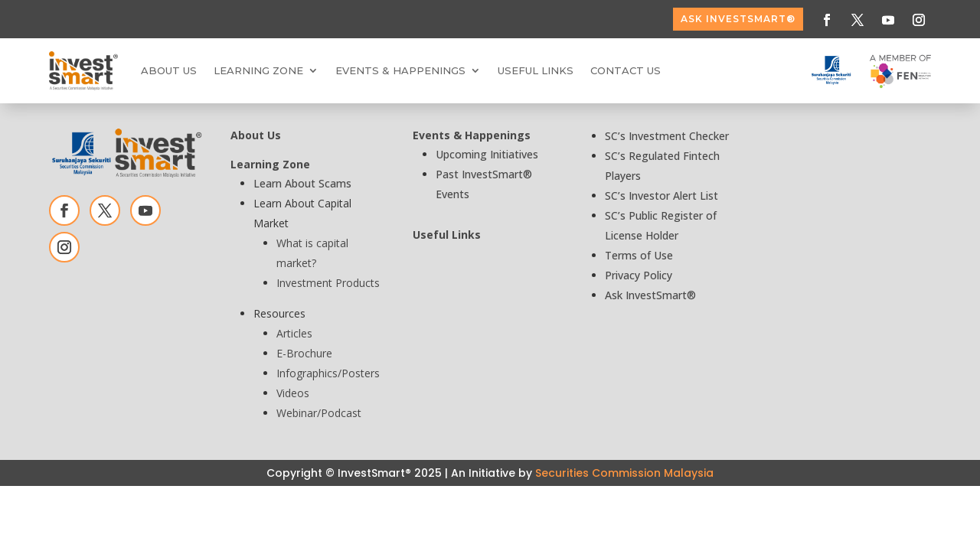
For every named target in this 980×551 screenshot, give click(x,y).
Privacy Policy (639, 275)
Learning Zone (258, 70)
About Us (169, 70)
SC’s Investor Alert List (661, 196)
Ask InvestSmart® (650, 295)
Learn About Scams (302, 183)
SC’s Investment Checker (667, 136)
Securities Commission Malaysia (624, 473)
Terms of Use (639, 255)
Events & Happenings (400, 70)
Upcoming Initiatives (487, 154)
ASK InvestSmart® (738, 19)
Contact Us (626, 70)
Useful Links (536, 70)
